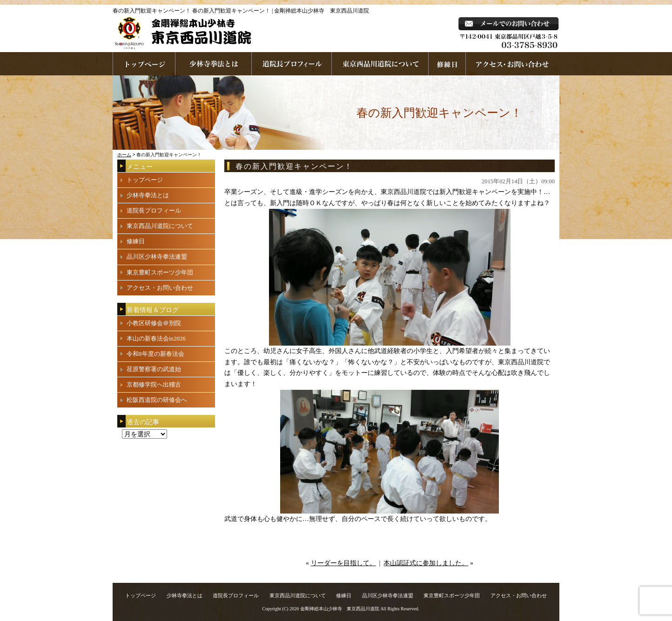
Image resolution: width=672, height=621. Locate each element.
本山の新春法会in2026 (156, 338)
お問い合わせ (513, 64)
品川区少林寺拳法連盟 (157, 257)
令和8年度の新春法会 (155, 354)
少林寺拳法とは (214, 64)
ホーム (124, 155)
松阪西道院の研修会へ (157, 400)
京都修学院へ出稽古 (154, 384)
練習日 (447, 64)
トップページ (145, 180)
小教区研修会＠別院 (154, 323)
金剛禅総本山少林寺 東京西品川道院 (340, 609)
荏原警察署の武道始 (154, 369)
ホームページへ (144, 64)
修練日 (136, 241)
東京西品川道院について (380, 64)
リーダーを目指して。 (343, 563)
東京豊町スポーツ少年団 (160, 272)
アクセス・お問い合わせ (160, 288)
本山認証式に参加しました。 (426, 563)
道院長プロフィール (292, 64)
